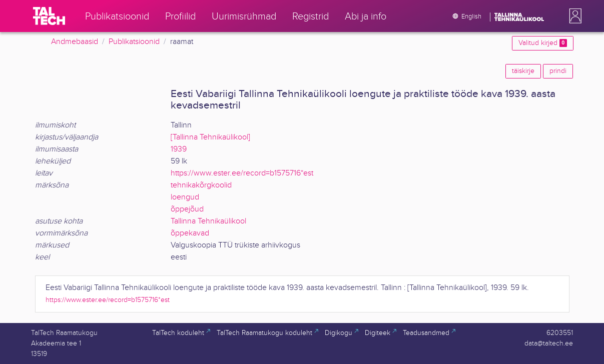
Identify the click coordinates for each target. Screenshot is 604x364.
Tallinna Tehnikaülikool (208, 221)
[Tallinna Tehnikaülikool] (210, 137)
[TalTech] (49, 16)
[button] (573, 16)
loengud (185, 197)
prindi (558, 71)
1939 (179, 149)
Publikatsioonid (134, 42)
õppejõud (187, 209)
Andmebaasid (75, 42)
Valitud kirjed (542, 43)
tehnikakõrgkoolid (201, 185)
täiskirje (523, 71)
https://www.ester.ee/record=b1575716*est (242, 173)
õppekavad (190, 233)
